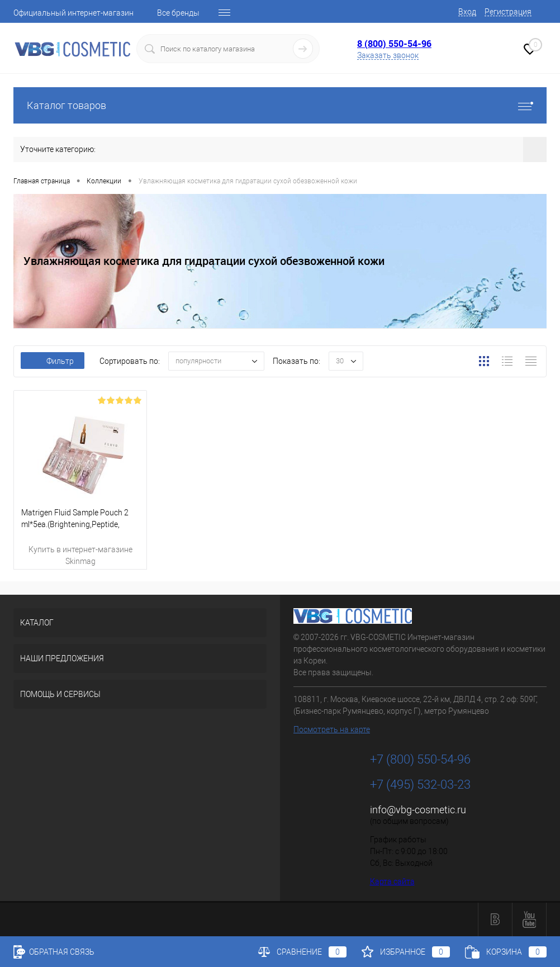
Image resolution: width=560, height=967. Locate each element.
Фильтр (53, 361)
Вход (467, 12)
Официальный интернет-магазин (73, 13)
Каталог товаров (280, 105)
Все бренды (178, 13)
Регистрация (508, 12)
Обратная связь (54, 952)
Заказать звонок (388, 55)
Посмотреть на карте (332, 729)
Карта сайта (392, 881)
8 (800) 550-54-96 (394, 44)
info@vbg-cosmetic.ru (418, 810)
